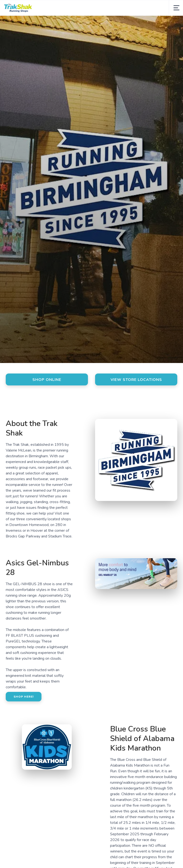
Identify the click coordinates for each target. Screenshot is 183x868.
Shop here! (24, 697)
